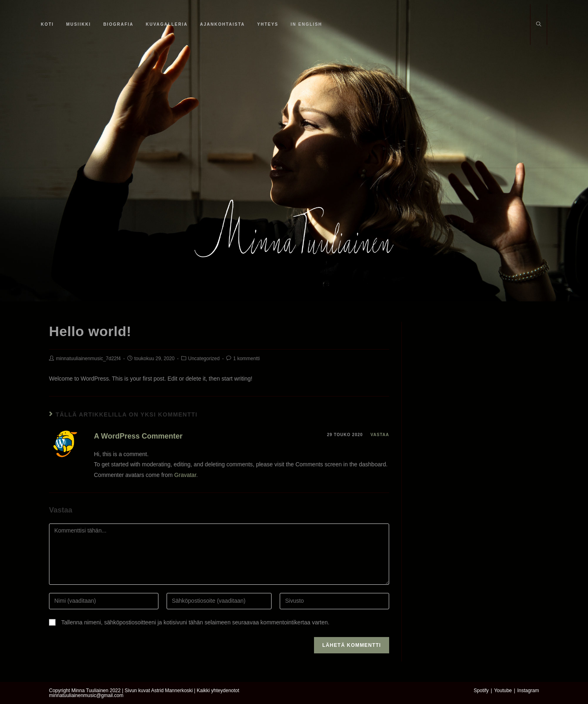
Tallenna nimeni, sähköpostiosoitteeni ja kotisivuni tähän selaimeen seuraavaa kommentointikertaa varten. (195, 622)
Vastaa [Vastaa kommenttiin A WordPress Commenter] (380, 435)
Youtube (503, 691)
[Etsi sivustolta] (539, 25)
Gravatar (185, 475)
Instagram (528, 691)
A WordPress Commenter (138, 436)
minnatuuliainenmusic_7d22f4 (88, 359)
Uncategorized (204, 359)
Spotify (481, 691)
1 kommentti (246, 359)
